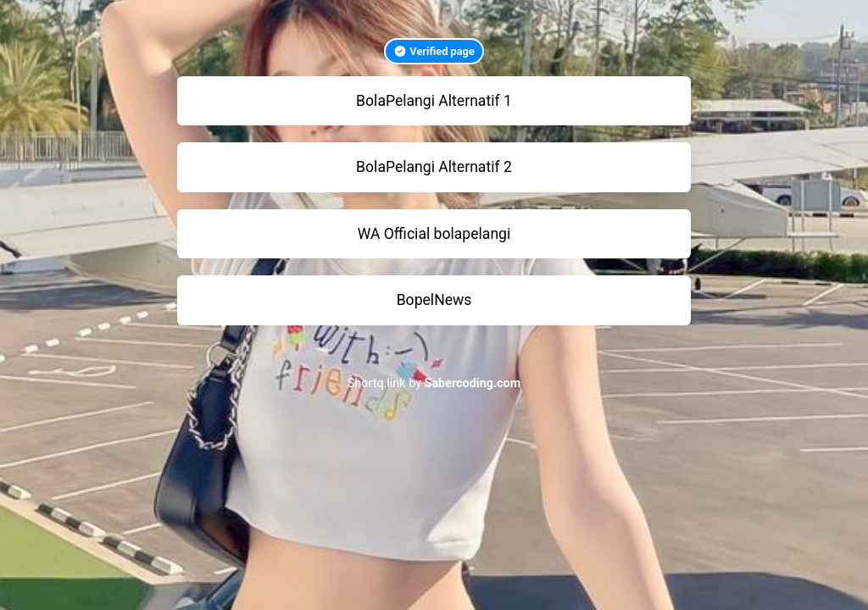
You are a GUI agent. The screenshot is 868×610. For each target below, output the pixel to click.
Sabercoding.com (473, 383)
